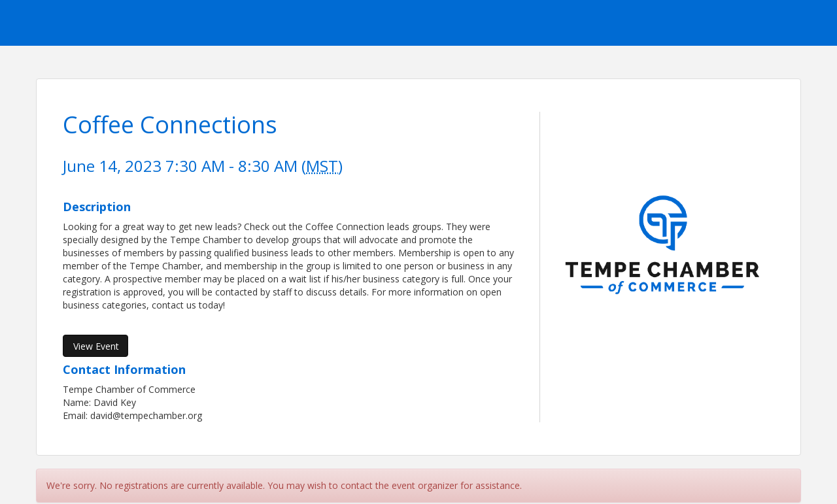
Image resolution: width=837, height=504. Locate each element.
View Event (96, 346)
